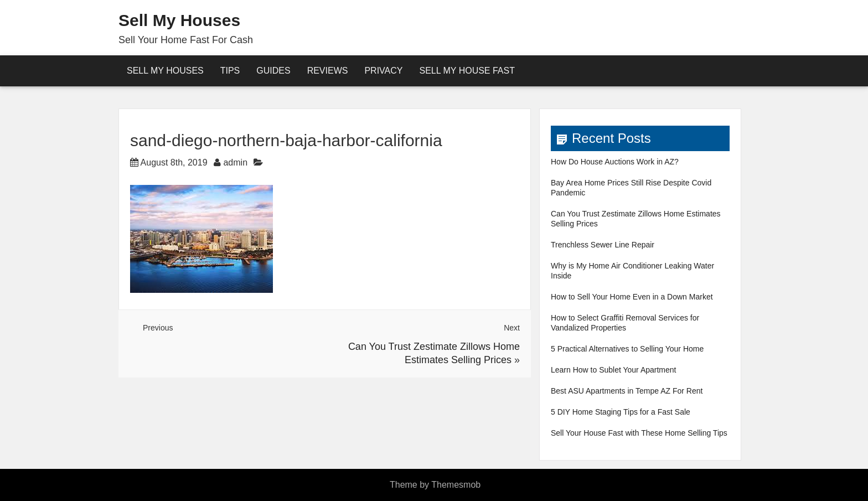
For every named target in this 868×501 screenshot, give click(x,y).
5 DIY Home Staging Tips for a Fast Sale (621, 412)
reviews (328, 71)
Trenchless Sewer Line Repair (603, 245)
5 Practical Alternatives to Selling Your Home (627, 349)
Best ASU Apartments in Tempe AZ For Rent (627, 391)
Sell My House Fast (467, 71)
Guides (273, 71)
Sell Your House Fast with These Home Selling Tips (639, 433)
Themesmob (456, 485)
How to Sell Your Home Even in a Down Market (632, 297)
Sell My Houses (179, 20)
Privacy (383, 71)
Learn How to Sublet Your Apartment (613, 370)
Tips (230, 71)
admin (235, 162)
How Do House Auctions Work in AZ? (615, 162)
